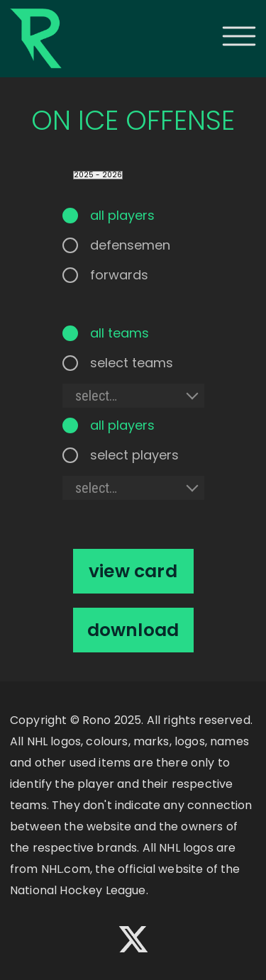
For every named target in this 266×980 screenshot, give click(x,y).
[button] (239, 36)
